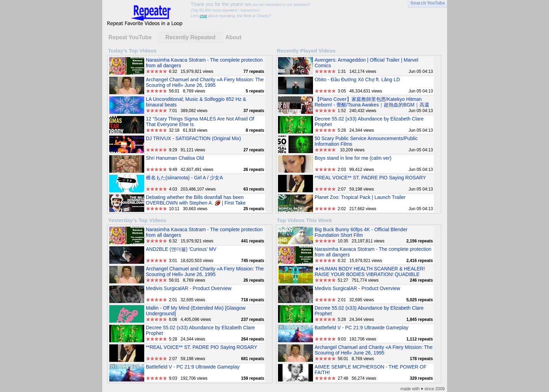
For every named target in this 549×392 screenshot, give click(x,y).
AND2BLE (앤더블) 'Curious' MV (181, 249)
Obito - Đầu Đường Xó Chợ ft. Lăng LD (357, 80)
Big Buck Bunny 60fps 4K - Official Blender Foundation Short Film (361, 232)
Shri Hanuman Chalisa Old (175, 158)
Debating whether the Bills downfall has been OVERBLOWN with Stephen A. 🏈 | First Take (196, 200)
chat (203, 16)
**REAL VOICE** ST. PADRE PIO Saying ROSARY (370, 178)
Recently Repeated (190, 37)
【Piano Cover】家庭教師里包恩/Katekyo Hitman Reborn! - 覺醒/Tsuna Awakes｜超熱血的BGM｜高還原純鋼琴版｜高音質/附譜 (372, 105)
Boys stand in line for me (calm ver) (353, 158)
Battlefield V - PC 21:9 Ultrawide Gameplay (193, 367)
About (234, 37)
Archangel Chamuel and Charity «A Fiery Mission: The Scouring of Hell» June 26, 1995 (205, 82)
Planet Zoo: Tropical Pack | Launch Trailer (360, 197)
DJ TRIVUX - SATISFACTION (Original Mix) (194, 138)
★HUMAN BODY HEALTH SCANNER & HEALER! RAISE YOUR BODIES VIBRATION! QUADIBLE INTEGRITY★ (370, 274)
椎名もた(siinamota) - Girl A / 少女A (185, 178)
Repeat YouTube (130, 37)
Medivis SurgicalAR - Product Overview (189, 288)
